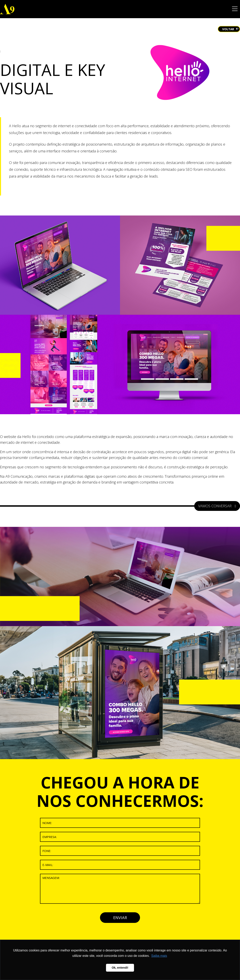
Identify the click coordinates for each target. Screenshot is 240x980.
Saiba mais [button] (159, 956)
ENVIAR (120, 918)
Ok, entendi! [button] (120, 968)
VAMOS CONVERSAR (217, 506)
